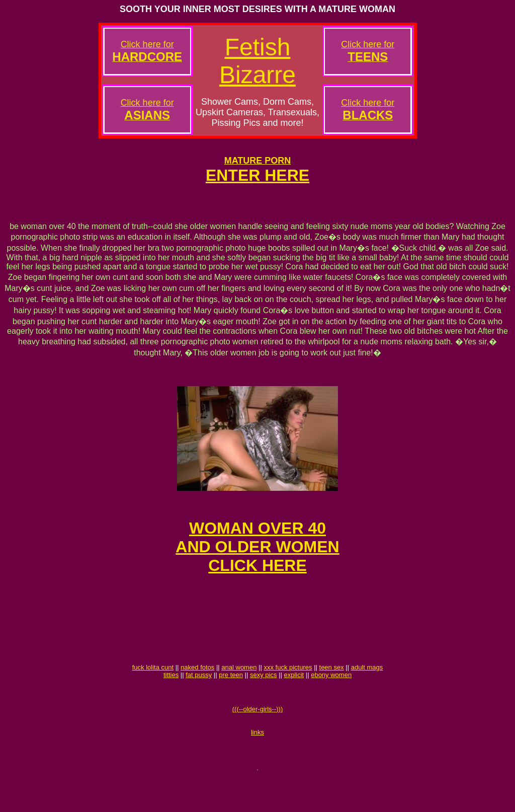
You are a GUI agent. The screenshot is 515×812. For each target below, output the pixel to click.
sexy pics (263, 700)
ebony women (331, 700)
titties (171, 700)
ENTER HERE (257, 175)
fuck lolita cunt (153, 693)
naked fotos (197, 693)
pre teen (231, 700)
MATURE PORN (258, 161)
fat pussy (199, 700)
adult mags (367, 693)
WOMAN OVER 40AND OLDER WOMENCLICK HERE (257, 557)
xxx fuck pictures (288, 693)
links (257, 764)
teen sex (332, 693)
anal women (239, 693)
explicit (294, 700)
